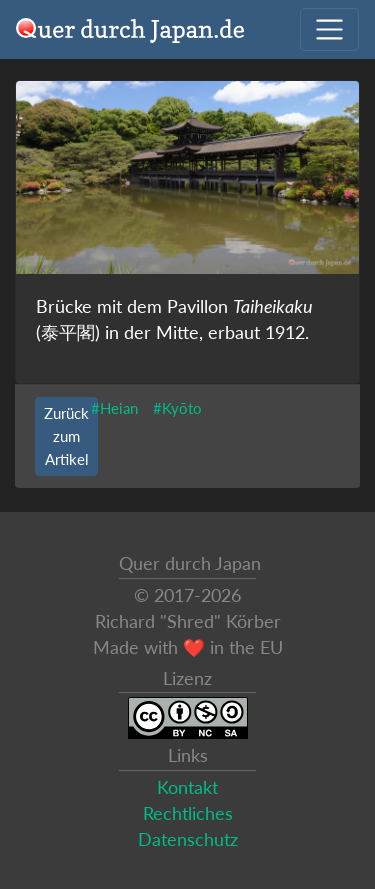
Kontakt (187, 787)
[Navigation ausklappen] (329, 29)
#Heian (114, 408)
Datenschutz (188, 839)
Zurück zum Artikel (66, 436)
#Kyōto (177, 408)
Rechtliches (188, 813)
